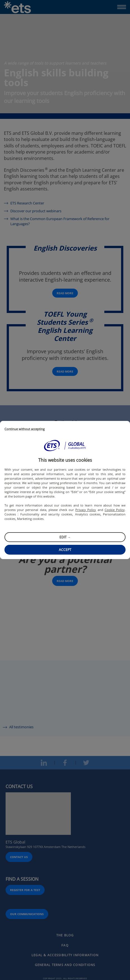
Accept (65, 550)
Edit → (65, 537)
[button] (65, 446)
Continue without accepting (25, 429)
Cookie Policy (115, 510)
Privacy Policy (86, 510)
